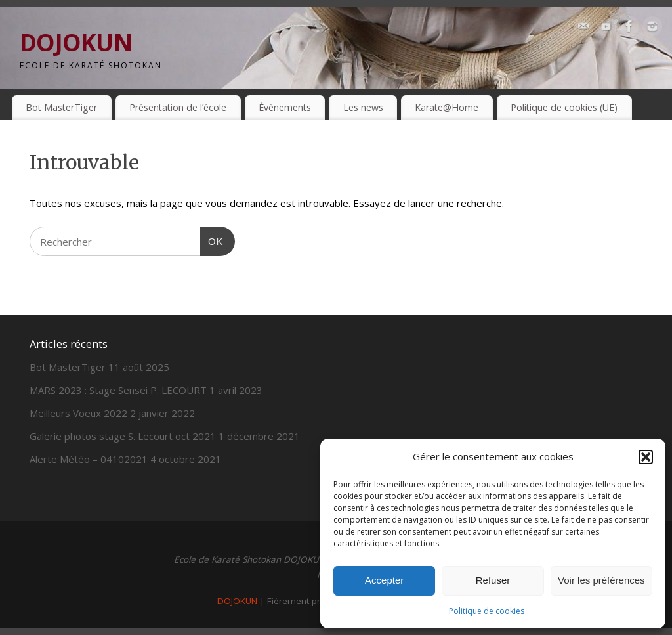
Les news (363, 107)
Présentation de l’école (178, 107)
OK (212, 240)
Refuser (493, 580)
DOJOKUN (76, 42)
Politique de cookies (487, 611)
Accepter (384, 580)
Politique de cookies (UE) (564, 107)
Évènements (285, 107)
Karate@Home (447, 107)
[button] (646, 457)
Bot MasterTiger (61, 107)
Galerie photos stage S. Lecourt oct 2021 (123, 436)
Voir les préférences (601, 580)
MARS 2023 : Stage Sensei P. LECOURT (118, 390)
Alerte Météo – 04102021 (89, 459)
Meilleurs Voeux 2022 (78, 413)
